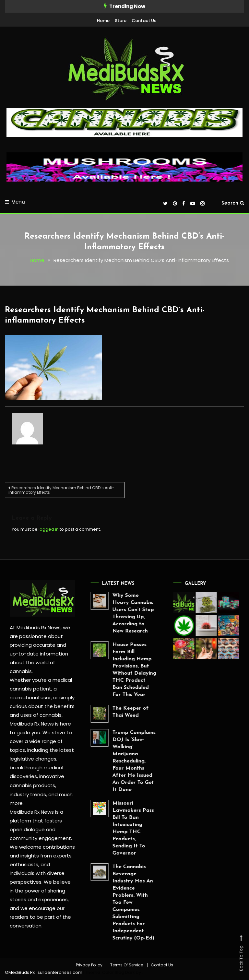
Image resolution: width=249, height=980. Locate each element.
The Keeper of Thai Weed (115, 712)
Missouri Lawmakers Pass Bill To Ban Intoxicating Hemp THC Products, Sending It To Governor (118, 828)
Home (103, 21)
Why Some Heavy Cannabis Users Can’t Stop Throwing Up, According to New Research (118, 613)
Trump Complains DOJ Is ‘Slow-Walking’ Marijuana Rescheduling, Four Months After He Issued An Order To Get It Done (119, 761)
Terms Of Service (127, 965)
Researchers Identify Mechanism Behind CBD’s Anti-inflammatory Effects (61, 490)
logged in (49, 529)
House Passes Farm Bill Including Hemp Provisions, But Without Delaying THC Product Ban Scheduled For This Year (119, 670)
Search (233, 203)
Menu (15, 202)
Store (121, 21)
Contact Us (144, 21)
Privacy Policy (89, 965)
